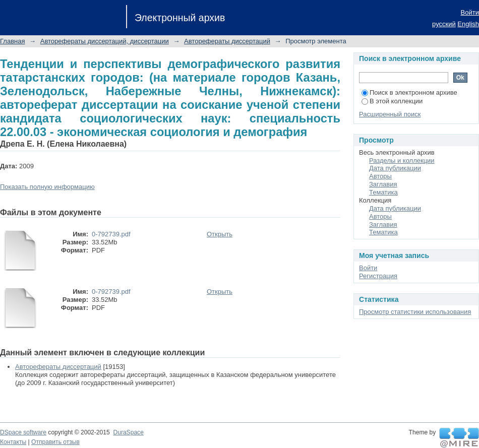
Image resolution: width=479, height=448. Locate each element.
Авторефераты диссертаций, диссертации (105, 41)
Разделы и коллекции (402, 161)
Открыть (220, 234)
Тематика (383, 192)
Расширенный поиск (390, 114)
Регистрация (378, 276)
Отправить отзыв (55, 442)
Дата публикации (395, 168)
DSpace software (23, 432)
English (468, 24)
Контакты (13, 442)
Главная (12, 41)
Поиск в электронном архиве (409, 92)
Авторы (380, 176)
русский (444, 24)
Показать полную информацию (47, 187)
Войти (470, 12)
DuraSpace (128, 432)
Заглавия (383, 184)
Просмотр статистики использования (415, 312)
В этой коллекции (392, 101)
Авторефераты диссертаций (227, 41)
